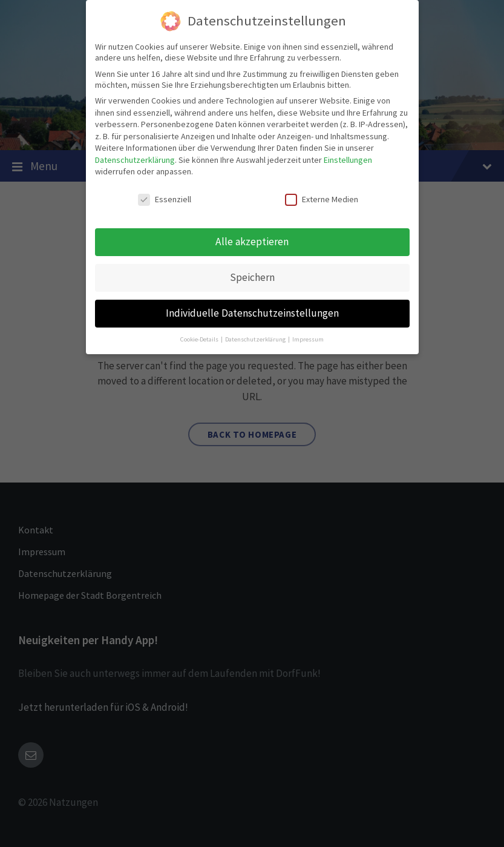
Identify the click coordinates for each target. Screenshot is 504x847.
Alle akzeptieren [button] (252, 242)
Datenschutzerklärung (135, 160)
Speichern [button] (252, 277)
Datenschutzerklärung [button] (256, 339)
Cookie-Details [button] (200, 339)
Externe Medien (322, 199)
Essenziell (165, 199)
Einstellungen (348, 160)
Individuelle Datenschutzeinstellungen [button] (252, 313)
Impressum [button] (308, 339)
